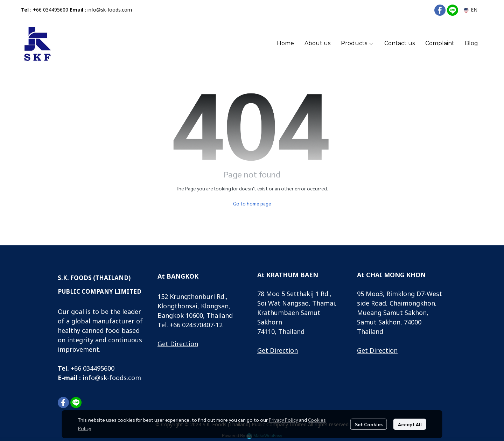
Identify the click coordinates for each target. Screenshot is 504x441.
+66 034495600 (51, 10)
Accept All (410, 424)
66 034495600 (94, 369)
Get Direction (178, 344)
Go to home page (252, 203)
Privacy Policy (283, 420)
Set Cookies (369, 424)
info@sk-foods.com (110, 10)
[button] (471, 10)
